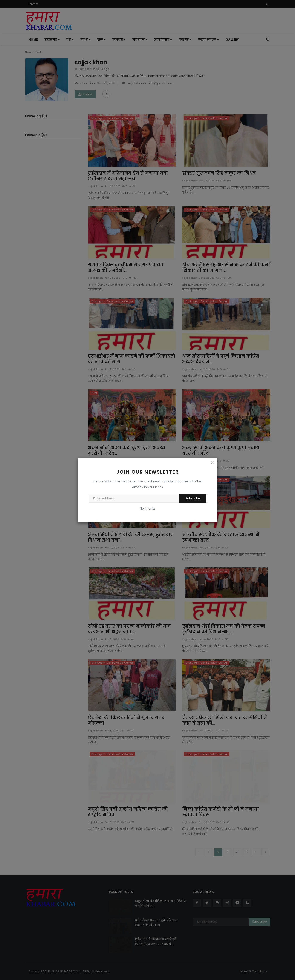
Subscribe (193, 498)
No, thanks (148, 508)
